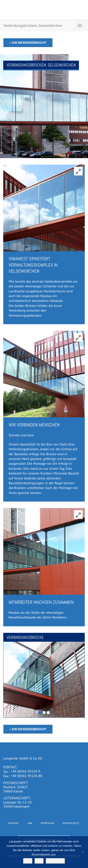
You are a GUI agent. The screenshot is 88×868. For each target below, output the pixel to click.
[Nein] (83, 852)
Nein (39, 861)
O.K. (28, 861)
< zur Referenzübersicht (28, 43)
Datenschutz (55, 861)
